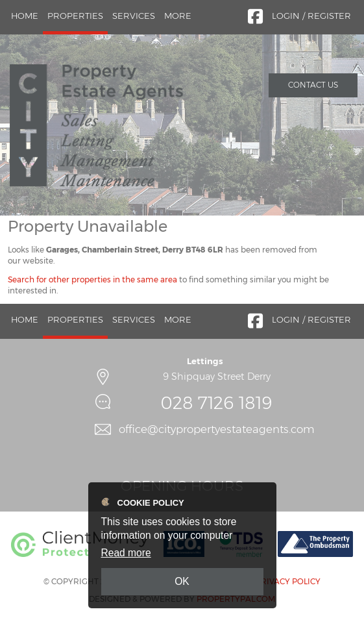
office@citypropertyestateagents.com (217, 429)
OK (182, 581)
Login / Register (311, 16)
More (178, 16)
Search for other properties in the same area (92, 279)
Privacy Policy (288, 581)
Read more (126, 553)
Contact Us (313, 85)
